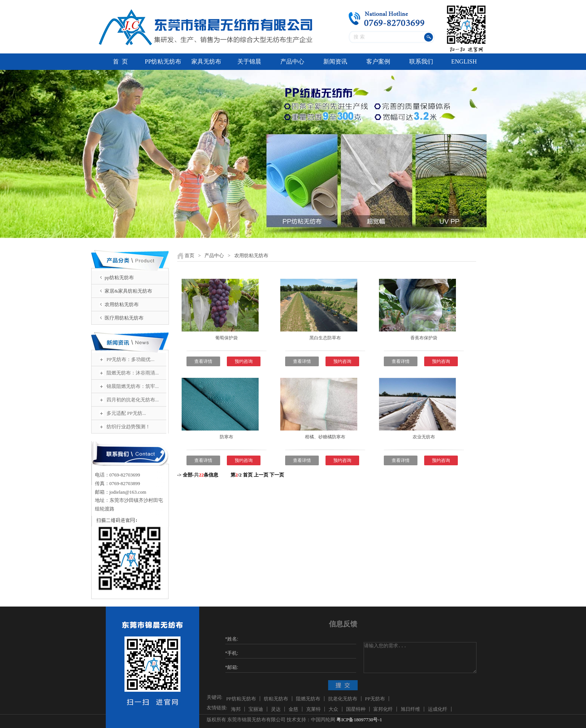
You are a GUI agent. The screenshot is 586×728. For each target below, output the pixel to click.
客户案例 (378, 61)
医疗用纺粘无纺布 (124, 318)
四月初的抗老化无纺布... (133, 400)
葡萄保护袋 (226, 338)
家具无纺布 (206, 61)
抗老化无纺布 (343, 699)
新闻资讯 (335, 61)
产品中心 (292, 61)
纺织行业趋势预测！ (128, 427)
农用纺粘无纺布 (122, 304)
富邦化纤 (383, 709)
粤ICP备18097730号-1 (359, 720)
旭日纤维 (410, 709)
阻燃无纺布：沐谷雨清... (133, 373)
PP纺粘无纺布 (163, 61)
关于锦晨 (249, 61)
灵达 (276, 709)
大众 (333, 709)
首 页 (120, 61)
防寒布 (226, 437)
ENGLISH (464, 61)
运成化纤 (438, 709)
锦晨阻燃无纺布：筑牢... (133, 386)
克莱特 (313, 709)
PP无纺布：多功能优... (130, 359)
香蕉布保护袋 (424, 338)
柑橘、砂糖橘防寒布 (325, 437)
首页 (189, 255)
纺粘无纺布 (276, 699)
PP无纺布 (375, 699)
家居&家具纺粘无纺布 (128, 291)
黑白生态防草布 (325, 338)
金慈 (293, 709)
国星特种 (356, 709)
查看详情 (203, 361)
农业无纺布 (424, 437)
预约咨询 (244, 361)
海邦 (236, 709)
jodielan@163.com (128, 492)
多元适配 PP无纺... (126, 413)
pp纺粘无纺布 (119, 277)
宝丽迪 (256, 709)
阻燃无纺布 (308, 699)
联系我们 (421, 61)
